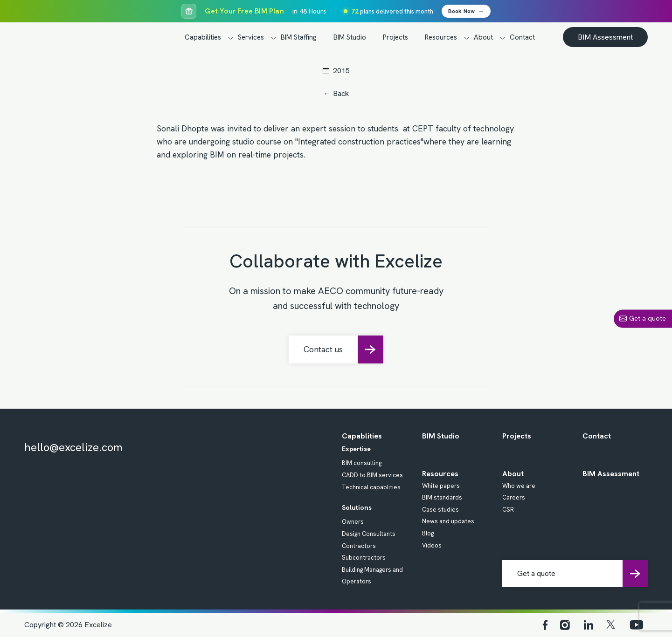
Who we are (519, 486)
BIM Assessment (605, 37)
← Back (336, 93)
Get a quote (643, 318)
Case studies (440, 510)
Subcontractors (364, 558)
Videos (432, 545)
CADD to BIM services (372, 475)
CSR (508, 510)
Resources (441, 37)
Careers (514, 497)
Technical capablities (371, 487)
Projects (395, 37)
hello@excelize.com (73, 447)
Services (251, 37)
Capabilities (203, 37)
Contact (522, 37)
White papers (441, 486)
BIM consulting (362, 463)
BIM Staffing (299, 37)
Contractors (359, 546)
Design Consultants (369, 534)
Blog (428, 533)
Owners (353, 522)
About (483, 37)
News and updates (448, 521)
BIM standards (442, 497)
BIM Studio (350, 37)
